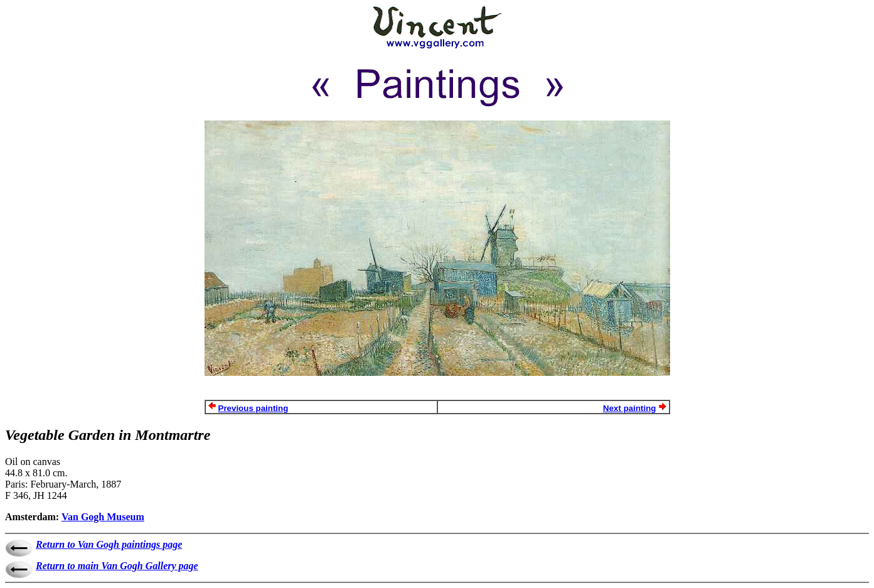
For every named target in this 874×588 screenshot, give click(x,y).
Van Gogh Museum (103, 517)
